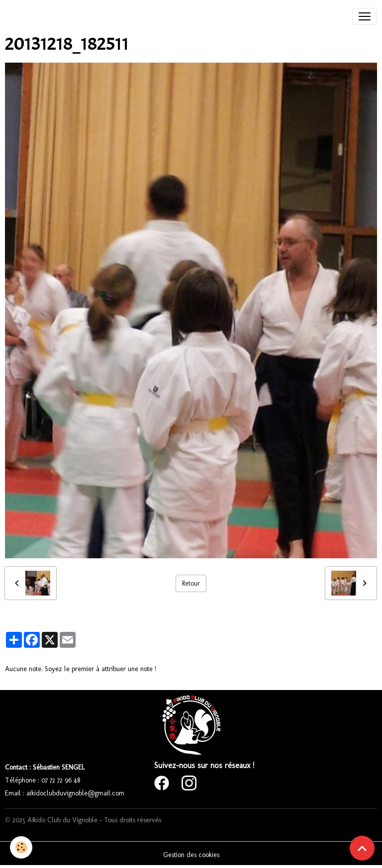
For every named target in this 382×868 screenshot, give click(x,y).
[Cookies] (21, 847)
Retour (191, 583)
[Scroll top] (362, 848)
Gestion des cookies (191, 855)
